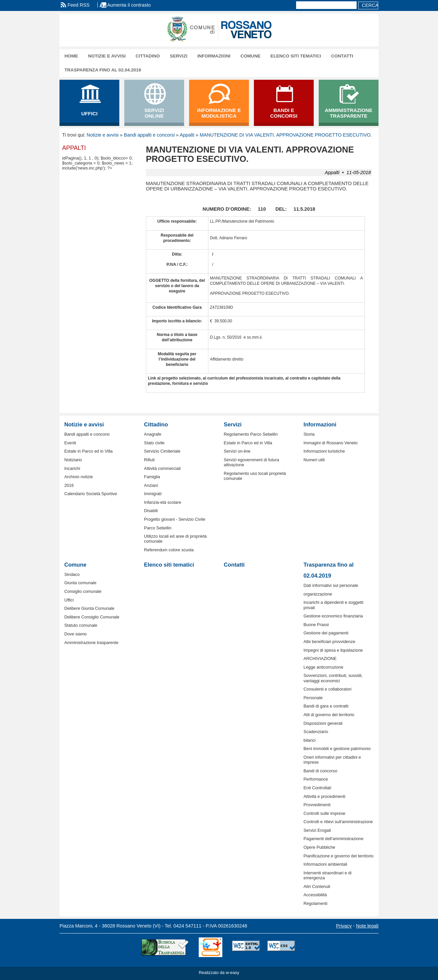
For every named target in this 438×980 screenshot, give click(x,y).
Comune (250, 56)
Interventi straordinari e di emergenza (327, 875)
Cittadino (148, 56)
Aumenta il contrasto (129, 5)
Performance (316, 779)
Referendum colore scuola (169, 550)
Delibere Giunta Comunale (89, 608)
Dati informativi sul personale (331, 585)
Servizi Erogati (317, 830)
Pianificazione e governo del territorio (338, 856)
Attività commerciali (162, 468)
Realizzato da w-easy (219, 973)
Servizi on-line (237, 451)
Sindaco (72, 574)
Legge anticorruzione (323, 667)
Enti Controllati (317, 788)
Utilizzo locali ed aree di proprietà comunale (175, 539)
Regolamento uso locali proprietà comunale (255, 476)
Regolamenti (315, 903)
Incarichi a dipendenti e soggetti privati (333, 605)
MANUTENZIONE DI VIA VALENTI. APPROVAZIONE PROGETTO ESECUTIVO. (286, 135)
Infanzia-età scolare (163, 502)
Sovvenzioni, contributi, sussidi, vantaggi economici (333, 678)
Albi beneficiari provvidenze (329, 642)
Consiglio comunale (83, 591)
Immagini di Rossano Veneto (330, 443)
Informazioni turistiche (324, 451)
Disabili (151, 511)
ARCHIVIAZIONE (320, 658)
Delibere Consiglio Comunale (92, 617)
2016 (69, 485)
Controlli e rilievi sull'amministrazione (338, 822)
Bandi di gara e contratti (326, 706)
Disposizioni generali (323, 723)
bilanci (309, 740)
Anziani (151, 485)
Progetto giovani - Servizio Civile (174, 519)
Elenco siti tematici (296, 56)
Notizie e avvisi (107, 56)
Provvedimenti (317, 805)
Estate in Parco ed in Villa (88, 451)
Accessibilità (315, 895)
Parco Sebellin (158, 528)
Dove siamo (75, 634)
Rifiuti (149, 460)
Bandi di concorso (320, 771)
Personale (313, 698)
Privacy (344, 926)
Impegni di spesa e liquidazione (333, 650)
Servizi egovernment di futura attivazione (251, 462)
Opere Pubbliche (319, 847)
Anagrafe (153, 434)
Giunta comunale (80, 583)
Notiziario (73, 460)
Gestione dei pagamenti (326, 633)
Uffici (69, 600)
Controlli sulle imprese (324, 813)
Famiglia (152, 477)
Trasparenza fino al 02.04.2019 (103, 70)
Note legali (367, 926)
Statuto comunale (81, 625)
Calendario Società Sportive (91, 494)
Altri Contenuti (317, 886)
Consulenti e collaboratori (327, 689)
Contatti (342, 56)
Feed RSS (78, 5)
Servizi (179, 56)
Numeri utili (314, 460)
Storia (309, 434)
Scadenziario (316, 732)
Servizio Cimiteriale (162, 451)
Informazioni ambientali (325, 864)
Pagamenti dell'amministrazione (333, 839)
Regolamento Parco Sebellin (251, 434)
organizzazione (318, 594)
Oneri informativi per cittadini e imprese (332, 760)
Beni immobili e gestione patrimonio (337, 749)
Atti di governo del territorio (329, 715)
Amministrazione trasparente (91, 643)
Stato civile (154, 443)
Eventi (70, 443)
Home (71, 56)
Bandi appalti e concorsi (149, 135)
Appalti (187, 135)
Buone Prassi (316, 625)
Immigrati (153, 494)
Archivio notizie (78, 477)
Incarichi (72, 468)
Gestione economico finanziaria (333, 616)
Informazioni (214, 56)
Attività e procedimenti (324, 796)
